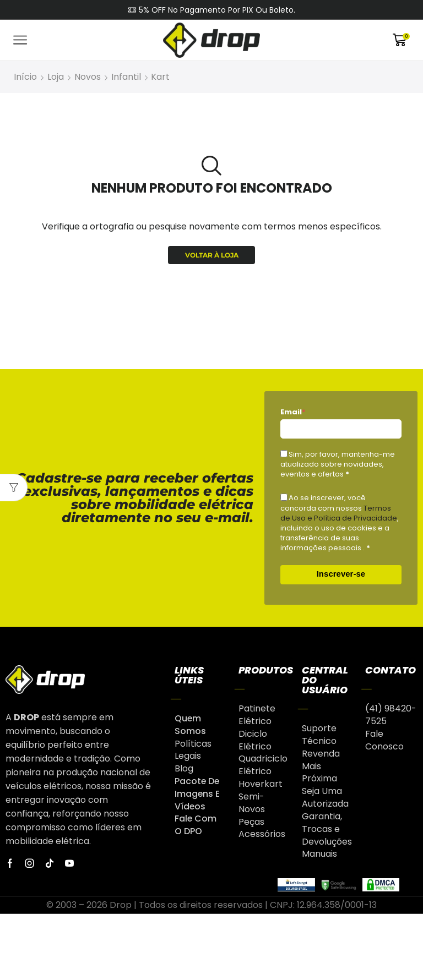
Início (25, 77)
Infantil (126, 77)
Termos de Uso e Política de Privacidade (339, 513)
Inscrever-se (341, 574)
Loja (56, 77)
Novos (88, 77)
